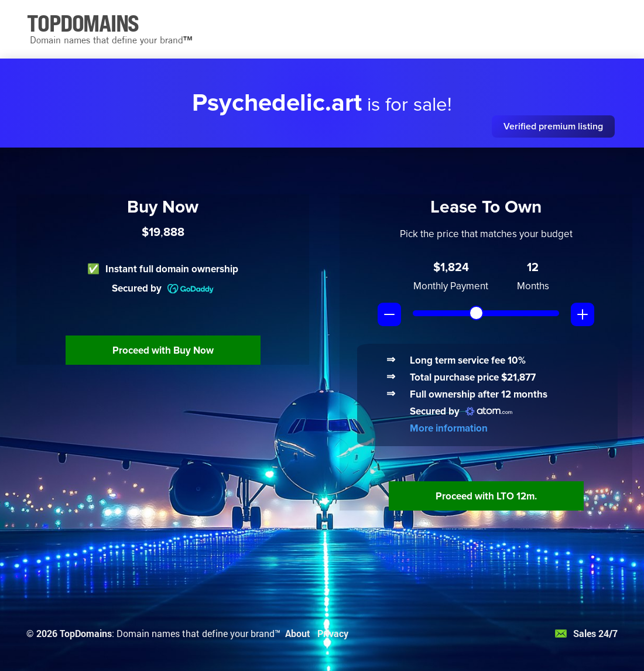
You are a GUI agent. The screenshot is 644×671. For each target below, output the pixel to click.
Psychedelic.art (277, 103)
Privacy (333, 633)
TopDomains (86, 633)
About (298, 633)
